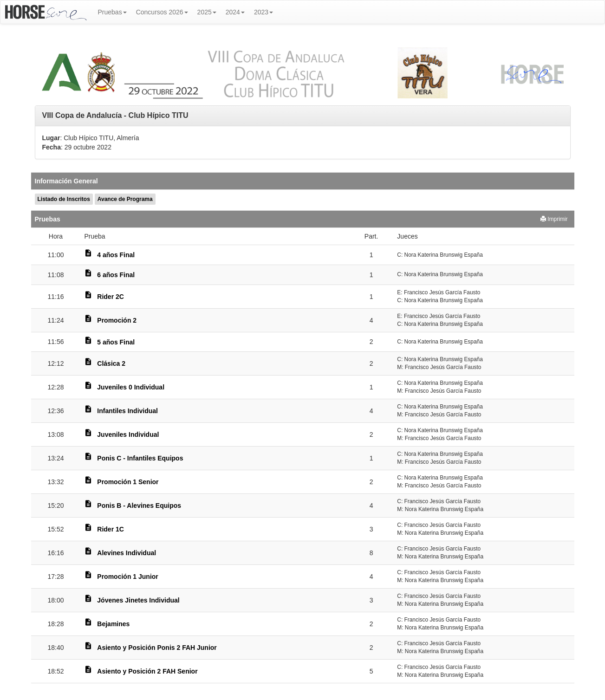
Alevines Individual (127, 553)
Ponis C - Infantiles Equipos (140, 458)
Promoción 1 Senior (128, 482)
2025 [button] (207, 12)
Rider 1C (111, 529)
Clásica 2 (111, 363)
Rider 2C (111, 297)
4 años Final (116, 255)
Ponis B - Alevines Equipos (139, 506)
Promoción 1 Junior (127, 577)
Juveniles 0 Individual (131, 387)
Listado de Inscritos (64, 199)
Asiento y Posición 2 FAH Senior (147, 671)
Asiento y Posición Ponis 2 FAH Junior (157, 648)
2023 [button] (263, 12)
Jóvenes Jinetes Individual (138, 600)
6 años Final (116, 275)
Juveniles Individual (128, 434)
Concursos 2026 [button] (162, 12)
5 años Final (116, 342)
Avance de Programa (125, 199)
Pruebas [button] (112, 12)
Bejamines (113, 624)
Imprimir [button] (554, 219)
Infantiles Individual (127, 411)
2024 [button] (235, 12)
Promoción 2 (117, 320)
